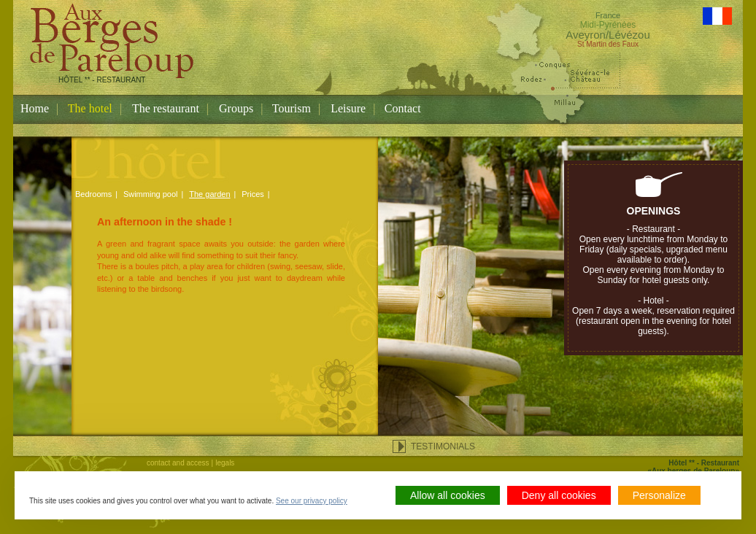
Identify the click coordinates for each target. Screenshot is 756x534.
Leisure (348, 108)
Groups (236, 108)
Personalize (659, 495)
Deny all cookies (559, 495)
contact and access (178, 463)
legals (225, 463)
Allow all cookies (448, 495)
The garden (209, 194)
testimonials (443, 446)
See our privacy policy (312, 501)
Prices (253, 194)
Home (35, 108)
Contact (403, 108)
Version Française (717, 16)
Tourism (292, 108)
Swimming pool (151, 194)
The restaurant (166, 108)
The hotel (90, 108)
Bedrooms (93, 194)
